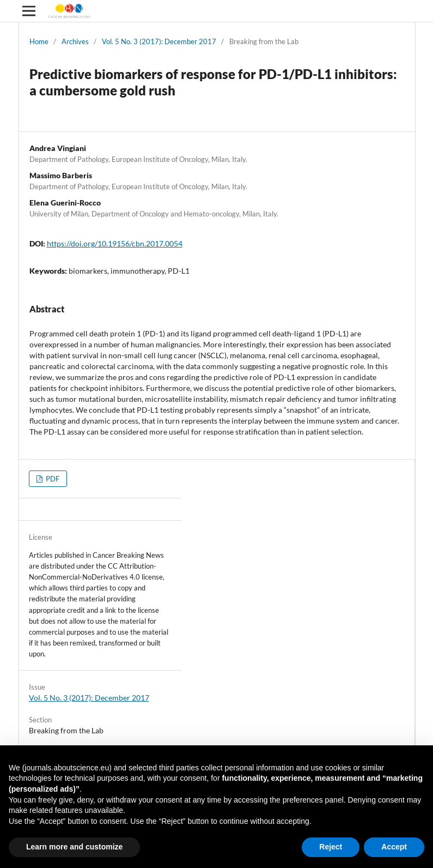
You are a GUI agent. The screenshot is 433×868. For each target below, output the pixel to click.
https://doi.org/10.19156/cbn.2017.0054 (115, 243)
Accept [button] (394, 847)
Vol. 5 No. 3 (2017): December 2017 (159, 41)
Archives (75, 41)
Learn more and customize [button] (74, 847)
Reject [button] (331, 847)
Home (39, 41)
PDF (52, 479)
